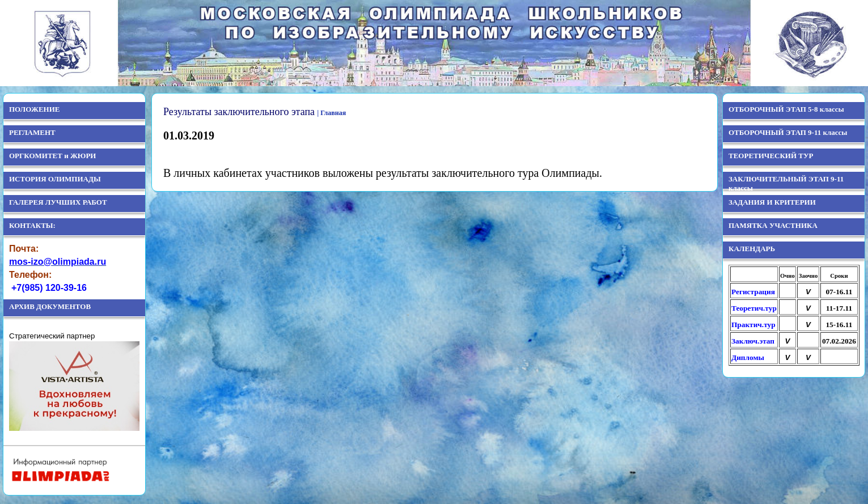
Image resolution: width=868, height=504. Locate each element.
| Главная (332, 113)
